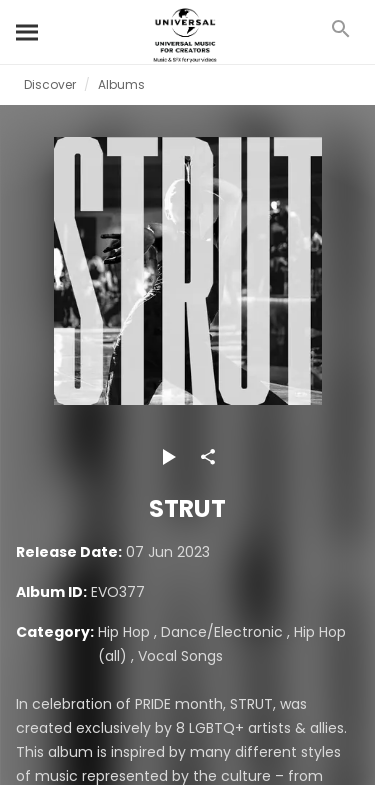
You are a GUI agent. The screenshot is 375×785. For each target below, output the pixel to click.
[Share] (208, 457)
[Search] (28, 32)
